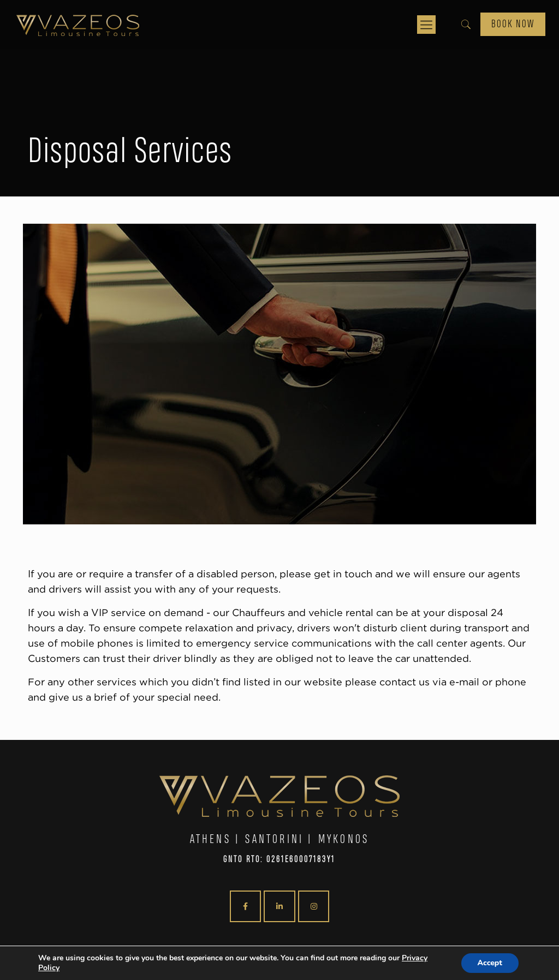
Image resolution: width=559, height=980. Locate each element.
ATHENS (210, 840)
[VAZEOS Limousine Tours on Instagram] (314, 906)
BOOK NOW (513, 24)
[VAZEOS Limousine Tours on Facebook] (245, 906)
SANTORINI (274, 840)
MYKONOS (344, 840)
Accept (490, 963)
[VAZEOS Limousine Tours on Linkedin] (279, 906)
